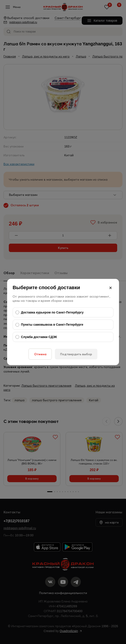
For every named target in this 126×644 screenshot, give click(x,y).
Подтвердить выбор (76, 354)
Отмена (40, 354)
